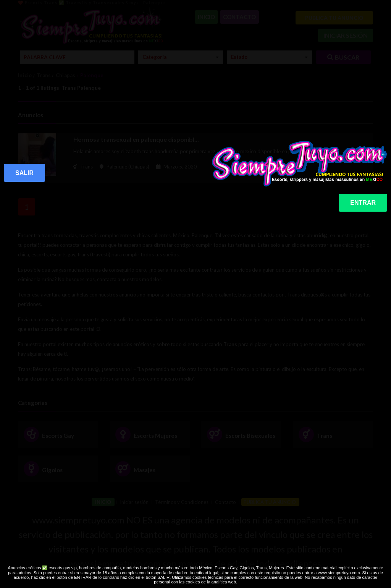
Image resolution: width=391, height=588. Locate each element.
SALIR (24, 173)
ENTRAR (363, 203)
